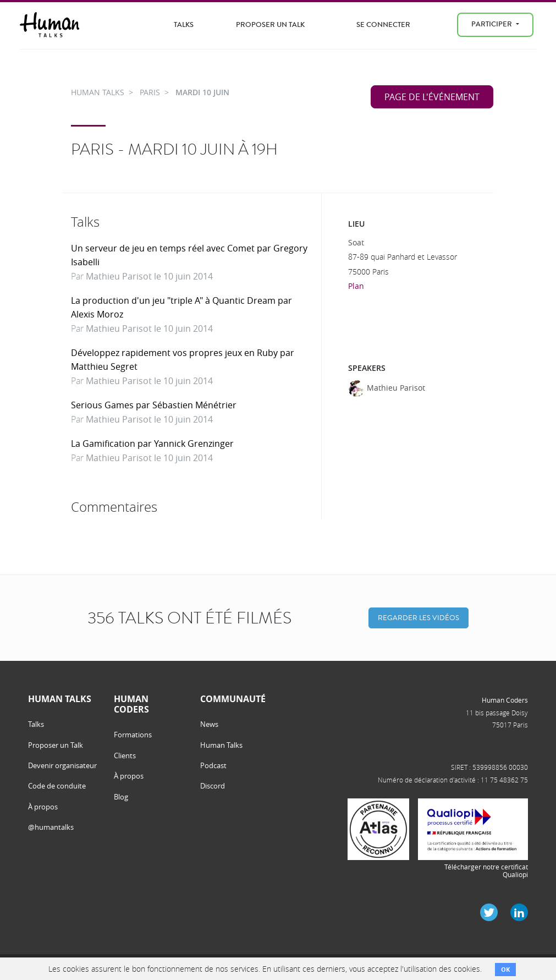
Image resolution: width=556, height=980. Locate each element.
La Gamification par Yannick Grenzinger (152, 444)
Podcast (213, 765)
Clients (125, 755)
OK (505, 969)
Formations (133, 735)
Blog (121, 797)
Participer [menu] (492, 24)
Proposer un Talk (270, 24)
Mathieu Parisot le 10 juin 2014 (149, 276)
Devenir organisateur (62, 765)
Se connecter (383, 24)
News (209, 724)
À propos (43, 807)
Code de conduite (57, 786)
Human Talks (221, 745)
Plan (356, 286)
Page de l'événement (432, 97)
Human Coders (505, 700)
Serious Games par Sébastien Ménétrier (154, 405)
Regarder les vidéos (419, 618)
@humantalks (51, 827)
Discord (213, 786)
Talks (184, 24)
